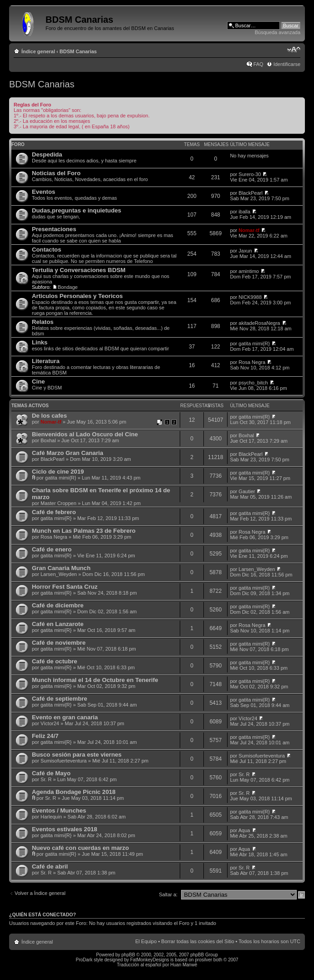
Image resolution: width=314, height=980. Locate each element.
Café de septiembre (60, 699)
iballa (244, 212)
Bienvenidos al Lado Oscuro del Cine (85, 434)
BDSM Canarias (78, 51)
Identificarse (287, 64)
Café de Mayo (51, 773)
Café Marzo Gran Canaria (68, 453)
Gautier (247, 491)
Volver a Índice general (40, 893)
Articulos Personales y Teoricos (77, 296)
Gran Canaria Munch (61, 568)
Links (40, 342)
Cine (38, 381)
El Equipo (146, 941)
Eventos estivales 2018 (65, 829)
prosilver (203, 960)
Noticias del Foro (56, 173)
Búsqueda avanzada (278, 32)
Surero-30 (250, 174)
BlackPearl (251, 193)
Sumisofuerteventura (64, 761)
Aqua (244, 830)
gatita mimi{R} (254, 344)
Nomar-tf (249, 230)
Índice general (38, 51)
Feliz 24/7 (45, 736)
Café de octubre (55, 661)
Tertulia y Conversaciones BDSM (79, 270)
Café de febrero (54, 512)
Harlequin (51, 817)
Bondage (68, 287)
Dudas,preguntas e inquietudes (76, 210)
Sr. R (46, 779)
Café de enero (52, 549)
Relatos (43, 322)
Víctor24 (50, 723)
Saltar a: (168, 894)
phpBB (128, 955)
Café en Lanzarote (58, 624)
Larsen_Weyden (59, 574)
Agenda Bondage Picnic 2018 (74, 792)
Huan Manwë (184, 965)
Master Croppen (58, 503)
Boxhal (48, 440)
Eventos (43, 192)
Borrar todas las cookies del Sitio (198, 941)
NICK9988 (250, 297)
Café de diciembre (58, 605)
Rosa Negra (252, 362)
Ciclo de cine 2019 (58, 472)
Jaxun (245, 251)
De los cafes (49, 416)
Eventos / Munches (59, 811)
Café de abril (50, 866)
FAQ (258, 64)
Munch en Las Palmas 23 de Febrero (84, 531)
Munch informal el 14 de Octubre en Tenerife (95, 680)
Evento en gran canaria (65, 717)
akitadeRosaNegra (259, 323)
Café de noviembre (59, 643)
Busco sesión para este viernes (77, 755)
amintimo (249, 271)
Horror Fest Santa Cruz (65, 587)
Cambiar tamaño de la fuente (294, 50)
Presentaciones (54, 229)
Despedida (47, 154)
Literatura (46, 361)
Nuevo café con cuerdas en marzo (80, 848)
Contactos (46, 250)
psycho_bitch (253, 383)
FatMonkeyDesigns (150, 960)
